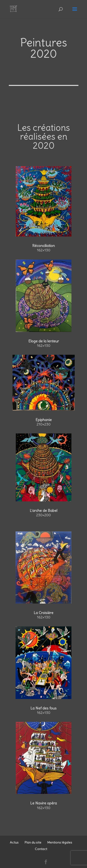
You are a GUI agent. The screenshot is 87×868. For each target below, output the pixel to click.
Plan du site (33, 842)
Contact (41, 849)
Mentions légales (60, 842)
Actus (14, 842)
